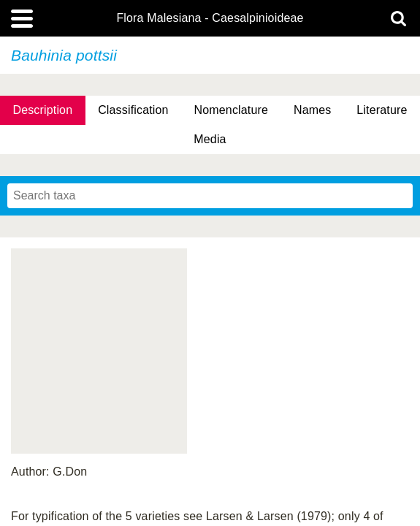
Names (312, 110)
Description (42, 110)
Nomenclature (232, 110)
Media (210, 139)
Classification (133, 110)
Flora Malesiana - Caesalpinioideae (210, 18)
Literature (382, 110)
